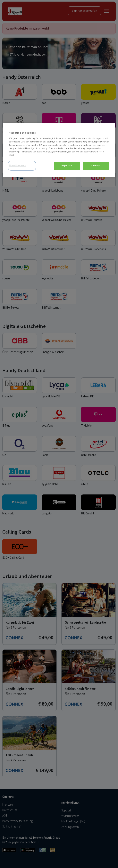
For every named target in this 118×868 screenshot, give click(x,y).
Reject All (67, 166)
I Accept (96, 166)
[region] (59, 150)
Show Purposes (17, 166)
